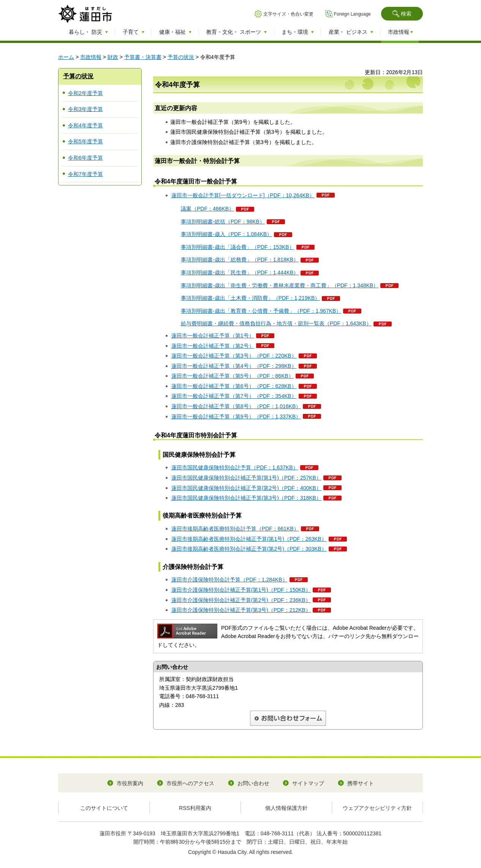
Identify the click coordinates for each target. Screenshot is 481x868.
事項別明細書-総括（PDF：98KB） (223, 222)
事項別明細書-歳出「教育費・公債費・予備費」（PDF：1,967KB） (261, 311)
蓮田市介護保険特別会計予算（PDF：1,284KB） (229, 580)
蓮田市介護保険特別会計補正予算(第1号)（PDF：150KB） (241, 590)
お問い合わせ (253, 783)
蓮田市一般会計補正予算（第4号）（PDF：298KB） (234, 366)
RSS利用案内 (195, 808)
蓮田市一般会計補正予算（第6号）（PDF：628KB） (234, 386)
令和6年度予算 (85, 158)
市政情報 (91, 57)
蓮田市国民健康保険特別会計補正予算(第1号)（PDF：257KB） (246, 478)
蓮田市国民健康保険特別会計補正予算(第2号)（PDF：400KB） (246, 488)
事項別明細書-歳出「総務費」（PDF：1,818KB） (240, 260)
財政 (113, 57)
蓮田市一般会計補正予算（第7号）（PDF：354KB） (234, 396)
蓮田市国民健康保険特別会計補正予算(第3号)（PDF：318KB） (246, 498)
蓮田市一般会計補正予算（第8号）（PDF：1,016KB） (236, 406)
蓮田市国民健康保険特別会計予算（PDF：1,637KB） (235, 467)
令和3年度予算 (85, 109)
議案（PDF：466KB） (207, 209)
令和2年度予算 (85, 93)
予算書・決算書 (143, 57)
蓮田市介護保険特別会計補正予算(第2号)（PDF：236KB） (241, 600)
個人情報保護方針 (286, 808)
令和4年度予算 (85, 125)
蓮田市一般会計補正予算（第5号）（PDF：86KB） (233, 376)
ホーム (66, 57)
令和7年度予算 (85, 174)
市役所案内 (130, 783)
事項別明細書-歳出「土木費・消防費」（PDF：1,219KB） (250, 298)
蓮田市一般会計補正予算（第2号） (213, 346)
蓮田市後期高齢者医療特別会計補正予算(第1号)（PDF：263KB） (249, 539)
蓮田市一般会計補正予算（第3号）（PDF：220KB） (234, 356)
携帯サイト (361, 783)
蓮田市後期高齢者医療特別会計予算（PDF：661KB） (235, 529)
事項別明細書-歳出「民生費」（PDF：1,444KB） (240, 272)
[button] (402, 14)
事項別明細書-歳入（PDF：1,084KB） (226, 234)
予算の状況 (181, 57)
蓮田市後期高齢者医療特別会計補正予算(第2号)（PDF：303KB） (249, 549)
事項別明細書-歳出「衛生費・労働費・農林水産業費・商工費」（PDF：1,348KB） (280, 285)
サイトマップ (308, 783)
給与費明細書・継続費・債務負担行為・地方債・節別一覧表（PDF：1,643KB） (276, 323)
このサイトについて (104, 808)
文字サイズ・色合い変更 (288, 14)
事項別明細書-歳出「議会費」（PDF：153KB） (238, 247)
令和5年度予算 (85, 141)
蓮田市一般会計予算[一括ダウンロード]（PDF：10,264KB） (243, 195)
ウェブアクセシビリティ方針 (377, 808)
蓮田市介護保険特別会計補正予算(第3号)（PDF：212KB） (241, 610)
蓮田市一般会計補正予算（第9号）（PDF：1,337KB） (236, 417)
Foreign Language (352, 14)
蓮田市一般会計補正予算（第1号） (213, 336)
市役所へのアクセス (190, 783)
